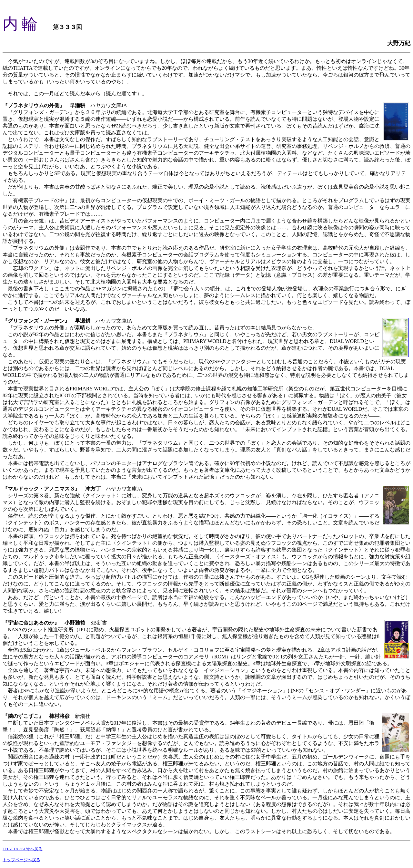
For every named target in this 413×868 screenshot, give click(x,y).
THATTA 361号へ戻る (23, 849)
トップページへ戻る (21, 860)
